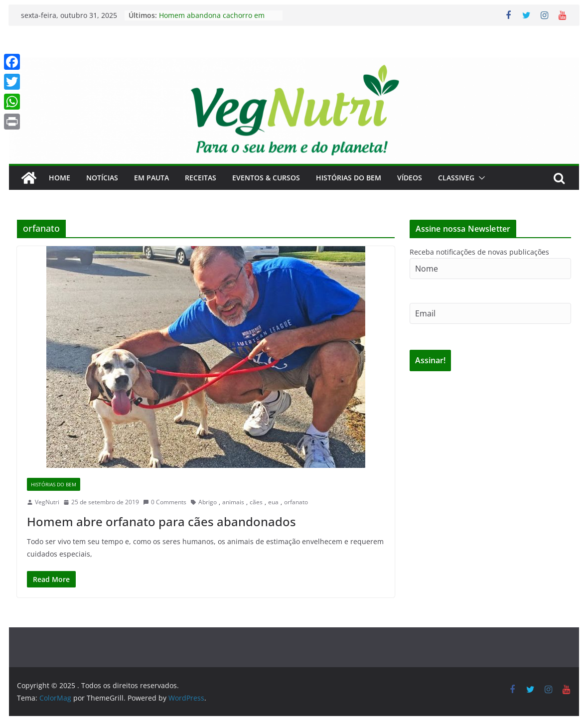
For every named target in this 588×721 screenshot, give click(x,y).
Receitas (201, 178)
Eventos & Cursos (266, 178)
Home (60, 178)
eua (273, 502)
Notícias (102, 178)
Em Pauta (151, 178)
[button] (480, 178)
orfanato (296, 502)
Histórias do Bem (349, 178)
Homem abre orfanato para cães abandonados (161, 521)
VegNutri (47, 502)
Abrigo (208, 502)
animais (233, 502)
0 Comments (165, 502)
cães (256, 502)
